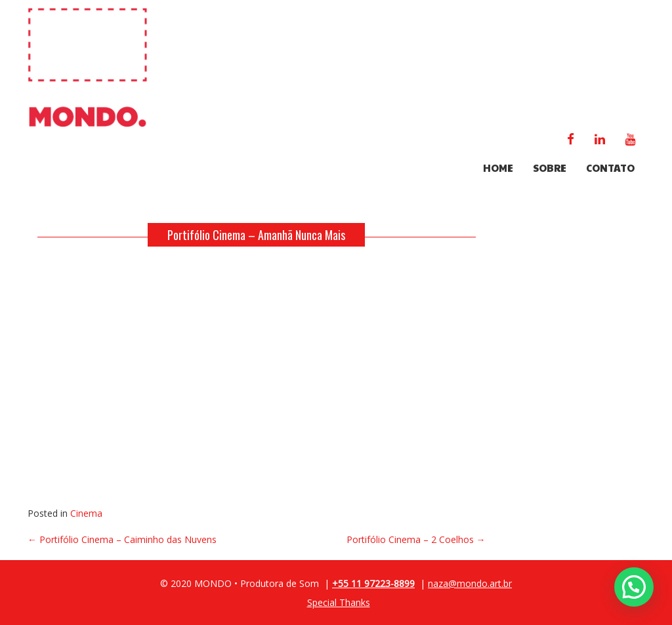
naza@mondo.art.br (470, 583)
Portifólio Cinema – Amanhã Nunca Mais (256, 235)
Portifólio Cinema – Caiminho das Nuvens (122, 539)
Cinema (86, 513)
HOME (498, 168)
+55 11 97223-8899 (373, 583)
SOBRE (550, 168)
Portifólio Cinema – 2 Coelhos (416, 539)
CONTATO (610, 168)
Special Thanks (339, 602)
